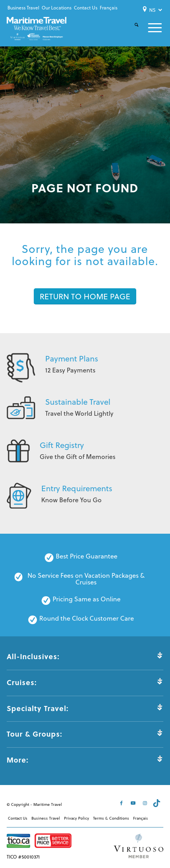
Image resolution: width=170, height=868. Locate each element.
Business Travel (23, 8)
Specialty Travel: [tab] (85, 708)
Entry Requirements (77, 488)
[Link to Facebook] (122, 803)
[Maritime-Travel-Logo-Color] (36, 29)
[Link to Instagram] (146, 803)
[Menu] (150, 28)
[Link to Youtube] (134, 803)
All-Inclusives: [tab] (85, 656)
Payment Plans (72, 358)
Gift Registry (62, 445)
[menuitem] (23, 8)
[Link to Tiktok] (157, 803)
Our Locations (57, 8)
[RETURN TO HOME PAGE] (85, 296)
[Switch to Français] (109, 8)
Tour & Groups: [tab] (85, 734)
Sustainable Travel (78, 402)
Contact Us (86, 8)
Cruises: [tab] (85, 682)
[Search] (132, 31)
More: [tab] (85, 760)
